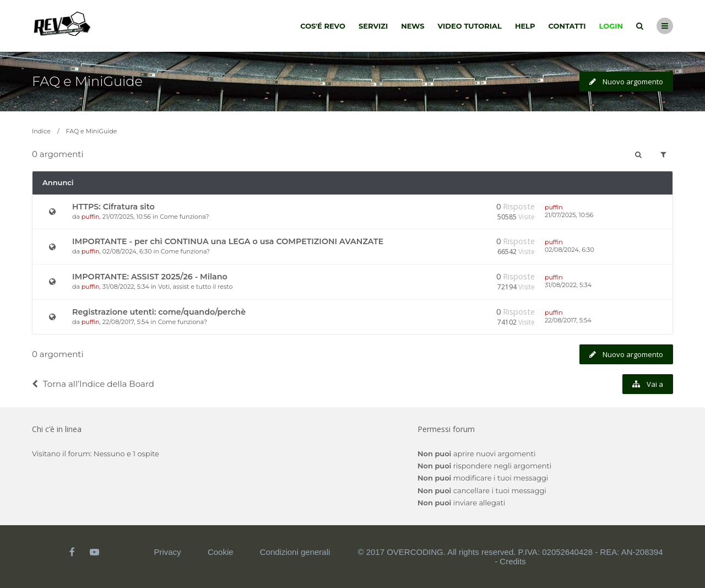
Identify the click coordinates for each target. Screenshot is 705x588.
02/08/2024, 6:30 (570, 250)
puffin (91, 217)
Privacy (168, 552)
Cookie (221, 552)
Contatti (567, 26)
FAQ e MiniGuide (87, 81)
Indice (41, 131)
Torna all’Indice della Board (93, 384)
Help (525, 26)
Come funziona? (184, 217)
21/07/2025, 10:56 (569, 215)
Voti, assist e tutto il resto (195, 287)
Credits (513, 561)
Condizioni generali (295, 552)
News (413, 26)
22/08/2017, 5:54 (568, 320)
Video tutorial (470, 26)
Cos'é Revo (323, 26)
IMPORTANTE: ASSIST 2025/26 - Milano (150, 277)
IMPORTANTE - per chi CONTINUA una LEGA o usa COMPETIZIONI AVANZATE (228, 241)
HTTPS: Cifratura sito (113, 207)
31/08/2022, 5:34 (568, 285)
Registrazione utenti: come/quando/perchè (159, 312)
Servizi (373, 26)
